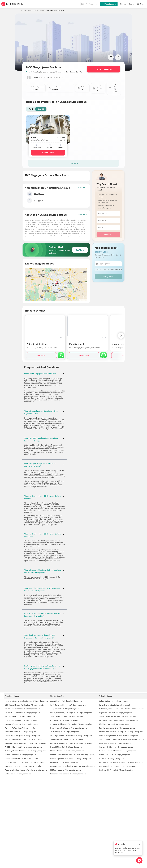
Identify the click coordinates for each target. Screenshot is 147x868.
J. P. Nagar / (41, 10)
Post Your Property (109, 4)
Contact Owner (48, 153)
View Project (42, 355)
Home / (24, 10)
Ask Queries (108, 277)
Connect (108, 235)
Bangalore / (32, 10)
